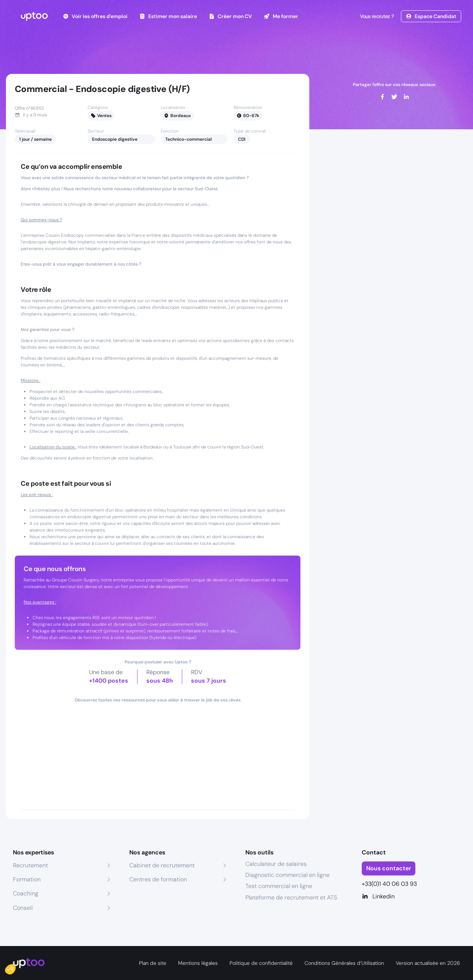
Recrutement (30, 865)
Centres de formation (158, 879)
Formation (27, 879)
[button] (16, 967)
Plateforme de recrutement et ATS (291, 897)
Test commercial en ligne (279, 886)
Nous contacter (389, 868)
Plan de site (153, 963)
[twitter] (394, 97)
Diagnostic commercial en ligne (287, 875)
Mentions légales (198, 963)
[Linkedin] (411, 897)
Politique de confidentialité (261, 963)
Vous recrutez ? (376, 16)
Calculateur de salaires (276, 864)
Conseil (23, 908)
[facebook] (382, 97)
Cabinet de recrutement (162, 865)
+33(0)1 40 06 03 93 (389, 884)
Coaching (26, 893)
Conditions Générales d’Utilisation (344, 963)
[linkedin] (406, 97)
